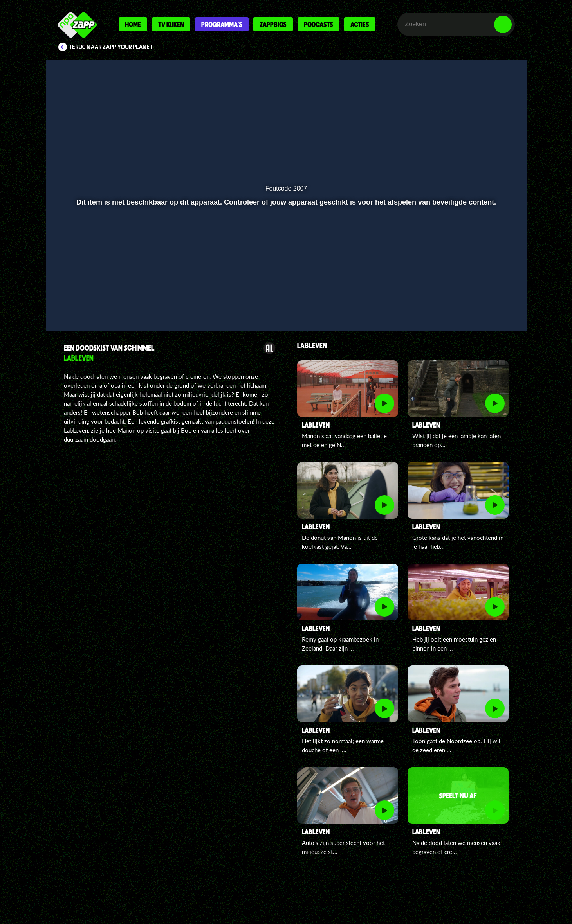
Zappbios (273, 24)
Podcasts (318, 24)
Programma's (222, 24)
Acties (360, 24)
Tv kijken (171, 24)
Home (133, 24)
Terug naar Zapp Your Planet (111, 47)
